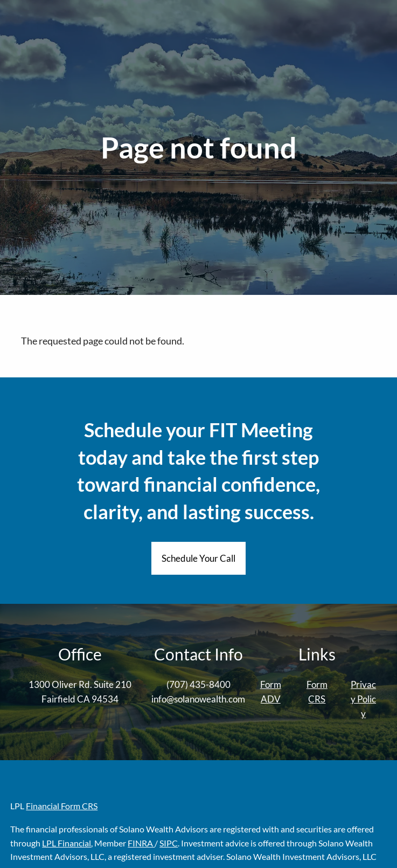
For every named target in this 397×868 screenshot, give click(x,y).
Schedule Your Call (198, 558)
